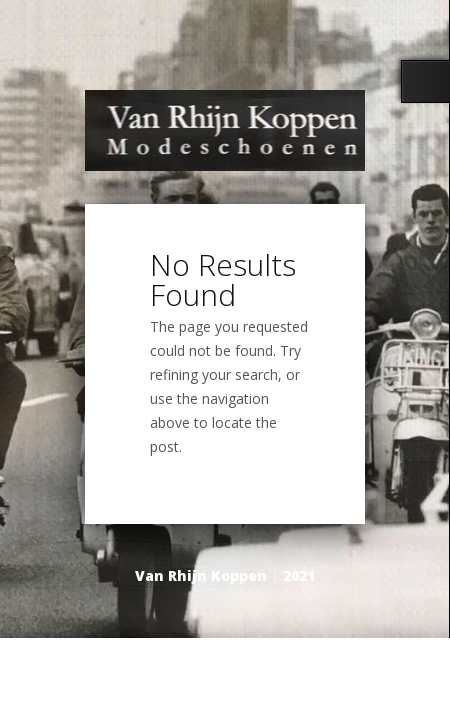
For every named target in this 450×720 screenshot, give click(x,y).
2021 (299, 575)
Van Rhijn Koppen (201, 575)
